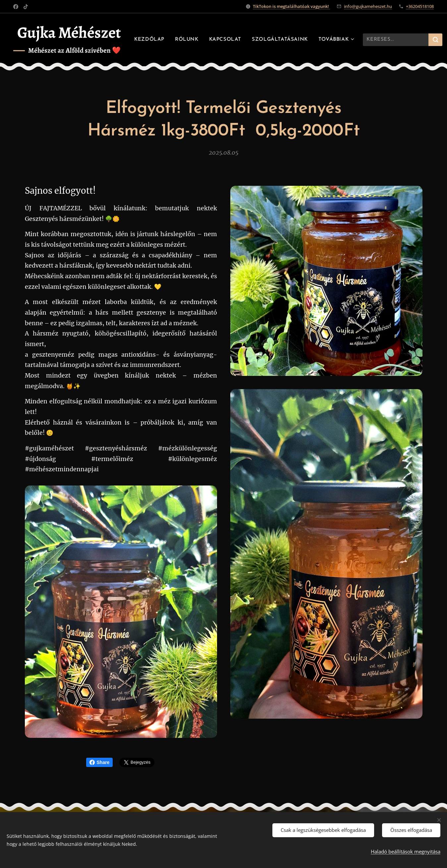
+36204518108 (420, 6)
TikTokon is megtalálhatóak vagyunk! (291, 6)
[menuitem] (209, 40)
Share (100, 762)
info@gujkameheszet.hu (368, 6)
